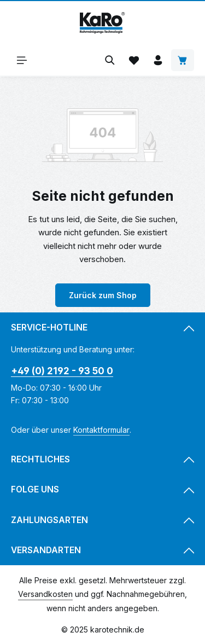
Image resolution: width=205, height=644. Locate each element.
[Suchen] (110, 60)
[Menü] (22, 60)
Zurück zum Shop (103, 295)
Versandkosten (45, 594)
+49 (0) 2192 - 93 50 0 (62, 371)
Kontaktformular (101, 430)
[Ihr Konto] (158, 60)
